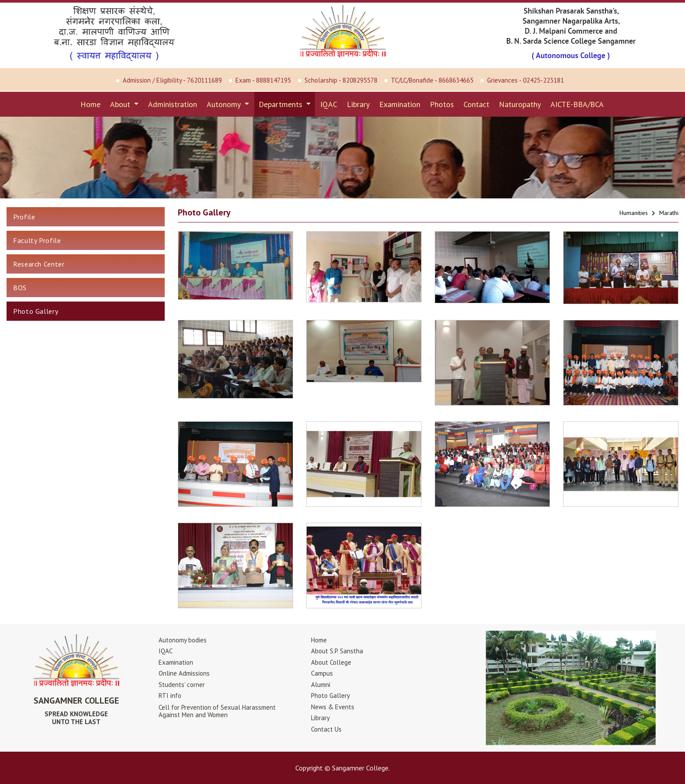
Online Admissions (184, 673)
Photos (442, 104)
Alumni (321, 685)
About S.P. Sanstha (337, 651)
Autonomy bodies (183, 640)
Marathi (669, 213)
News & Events (333, 707)
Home (90, 104)
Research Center (39, 264)
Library (358, 104)
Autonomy (225, 104)
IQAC (329, 104)
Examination (400, 104)
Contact (476, 104)
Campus (322, 673)
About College (331, 662)
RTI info (170, 696)
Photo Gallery (36, 311)
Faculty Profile (37, 240)
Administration (173, 104)
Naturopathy (520, 104)
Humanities (634, 213)
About (121, 104)
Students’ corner (182, 685)
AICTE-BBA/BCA (577, 104)
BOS (20, 288)
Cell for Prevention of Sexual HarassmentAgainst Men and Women (217, 711)
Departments (282, 104)
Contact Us (326, 729)
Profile (24, 217)
